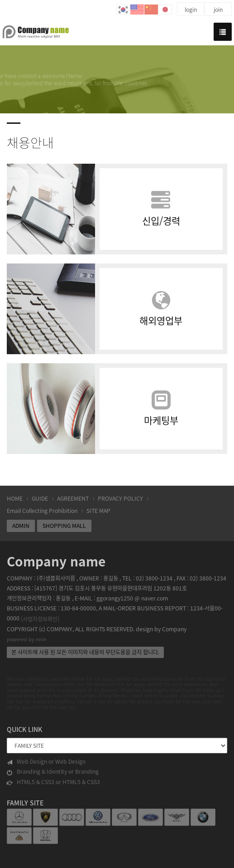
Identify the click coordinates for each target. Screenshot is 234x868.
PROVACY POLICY (120, 498)
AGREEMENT (73, 498)
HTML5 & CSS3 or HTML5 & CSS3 (53, 782)
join (218, 10)
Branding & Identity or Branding (53, 772)
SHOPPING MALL (64, 526)
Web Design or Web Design (46, 762)
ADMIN (21, 526)
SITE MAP (98, 511)
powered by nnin (27, 639)
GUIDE (40, 498)
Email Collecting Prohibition (42, 511)
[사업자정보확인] (40, 619)
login (191, 10)
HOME (15, 498)
